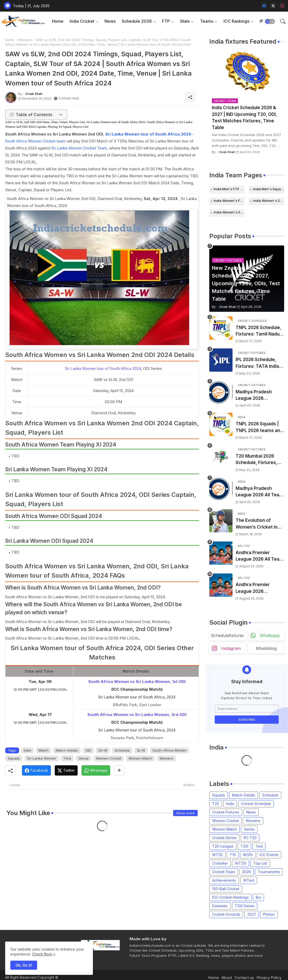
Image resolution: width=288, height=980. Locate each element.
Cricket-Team (224, 872)
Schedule (122, 750)
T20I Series (245, 906)
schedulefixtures (227, 635)
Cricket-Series (224, 838)
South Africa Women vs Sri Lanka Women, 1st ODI (137, 682)
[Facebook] (36, 770)
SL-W (141, 750)
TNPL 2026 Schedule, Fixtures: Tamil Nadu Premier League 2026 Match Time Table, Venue (259, 331)
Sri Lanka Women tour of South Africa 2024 (148, 134)
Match (43, 750)
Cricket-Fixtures (226, 812)
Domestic (220, 906)
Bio (258, 897)
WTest (249, 880)
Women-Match (140, 758)
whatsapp (270, 635)
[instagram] (282, 6)
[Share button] (119, 770)
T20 (216, 804)
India (230, 804)
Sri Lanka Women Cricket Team (79, 148)
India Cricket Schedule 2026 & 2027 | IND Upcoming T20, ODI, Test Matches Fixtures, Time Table (244, 118)
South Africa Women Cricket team (35, 141)
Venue (84, 758)
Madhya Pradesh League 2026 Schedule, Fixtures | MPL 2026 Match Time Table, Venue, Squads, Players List (260, 396)
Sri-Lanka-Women (42, 758)
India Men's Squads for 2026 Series (269, 189)
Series (249, 829)
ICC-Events (269, 855)
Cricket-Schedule (256, 804)
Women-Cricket (109, 758)
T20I (244, 846)
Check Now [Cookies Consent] (42, 954)
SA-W (103, 750)
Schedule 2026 (137, 21)
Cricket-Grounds (226, 914)
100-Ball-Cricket (226, 889)
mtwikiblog (266, 648)
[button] (270, 21)
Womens (25, 40)
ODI (88, 750)
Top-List (260, 863)
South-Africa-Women (170, 750)
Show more (185, 813)
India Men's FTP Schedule (229, 189)
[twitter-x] (273, 6)
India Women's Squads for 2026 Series (229, 212)
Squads (14, 758)
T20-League (223, 846)
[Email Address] (247, 709)
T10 (233, 855)
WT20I (241, 863)
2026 (246, 872)
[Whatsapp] (96, 770)
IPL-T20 (250, 838)
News (110, 21)
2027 (252, 914)
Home (58, 21)
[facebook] (264, 6)
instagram (231, 648)
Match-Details (67, 750)
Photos (269, 914)
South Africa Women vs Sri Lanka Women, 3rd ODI (137, 715)
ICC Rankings (236, 21)
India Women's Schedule (269, 201)
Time (67, 758)
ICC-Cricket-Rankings (230, 897)
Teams (207, 21)
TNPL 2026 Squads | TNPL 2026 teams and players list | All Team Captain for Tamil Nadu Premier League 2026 (259, 428)
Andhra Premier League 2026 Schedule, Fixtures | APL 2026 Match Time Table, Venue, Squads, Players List (260, 588)
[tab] (58, 21)
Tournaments (269, 872)
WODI (248, 855)
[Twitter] (66, 770)
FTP (166, 21)
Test (259, 846)
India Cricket (82, 21)
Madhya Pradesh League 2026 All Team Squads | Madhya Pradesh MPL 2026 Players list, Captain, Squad (259, 492)
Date (27, 750)
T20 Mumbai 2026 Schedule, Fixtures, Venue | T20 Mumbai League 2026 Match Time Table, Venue (258, 460)
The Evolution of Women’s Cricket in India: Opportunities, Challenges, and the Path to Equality (257, 524)
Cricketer (220, 863)
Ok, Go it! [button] (24, 965)
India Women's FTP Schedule (229, 201)
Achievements (224, 880)
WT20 (217, 855)
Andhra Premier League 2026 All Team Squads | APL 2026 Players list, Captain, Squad (259, 556)
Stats (185, 21)
